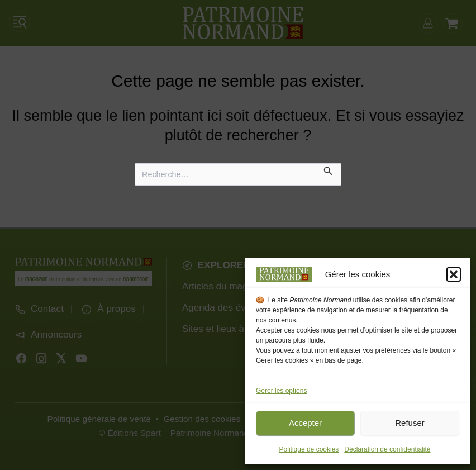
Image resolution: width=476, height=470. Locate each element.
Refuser (410, 423)
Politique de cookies (309, 449)
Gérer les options (281, 391)
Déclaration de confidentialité (387, 449)
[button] (454, 274)
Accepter (305, 423)
